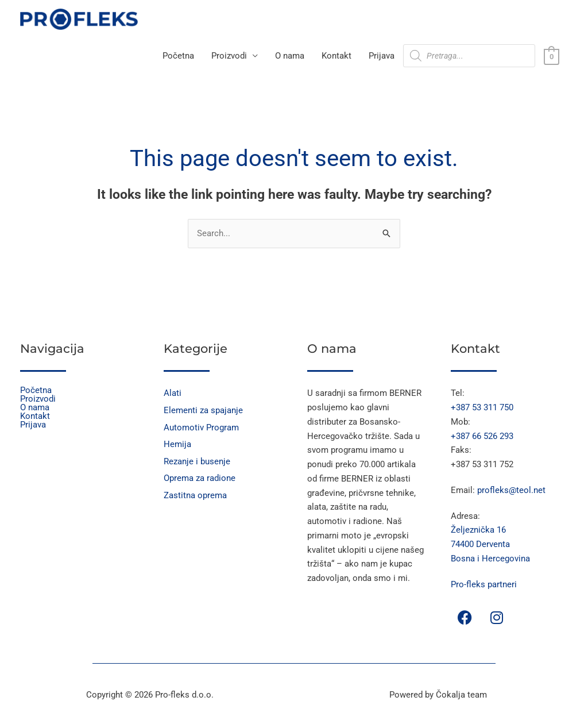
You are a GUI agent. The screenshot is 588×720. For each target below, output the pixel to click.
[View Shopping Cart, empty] (552, 57)
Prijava (382, 57)
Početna (178, 57)
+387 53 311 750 (482, 408)
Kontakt (336, 57)
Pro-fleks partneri (484, 585)
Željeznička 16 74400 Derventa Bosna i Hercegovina (490, 545)
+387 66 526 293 (482, 437)
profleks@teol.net (511, 491)
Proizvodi (229, 57)
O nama (290, 57)
